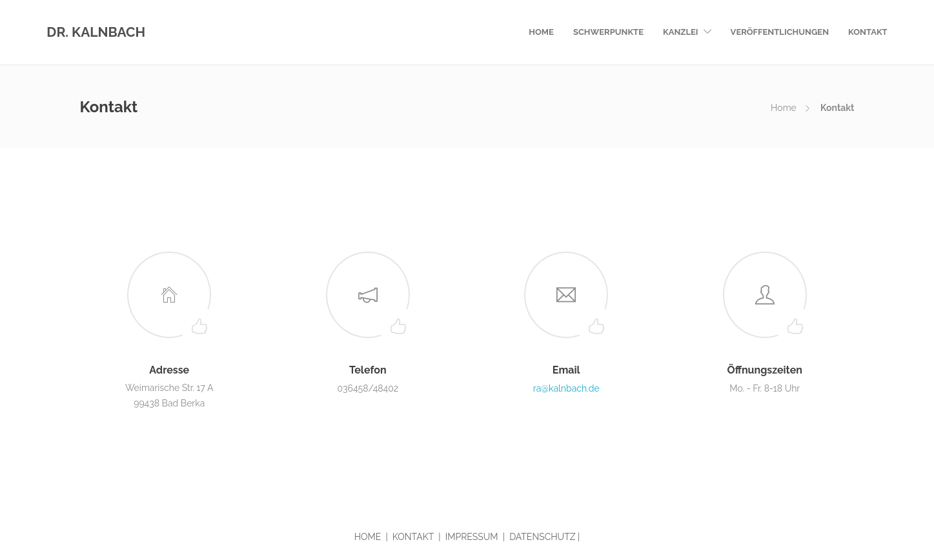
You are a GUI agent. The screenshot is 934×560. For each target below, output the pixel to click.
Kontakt (868, 32)
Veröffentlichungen (780, 32)
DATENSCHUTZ (542, 537)
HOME (368, 537)
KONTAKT (413, 537)
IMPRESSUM (472, 537)
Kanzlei (681, 32)
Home (541, 32)
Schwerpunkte (608, 32)
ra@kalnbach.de (566, 388)
